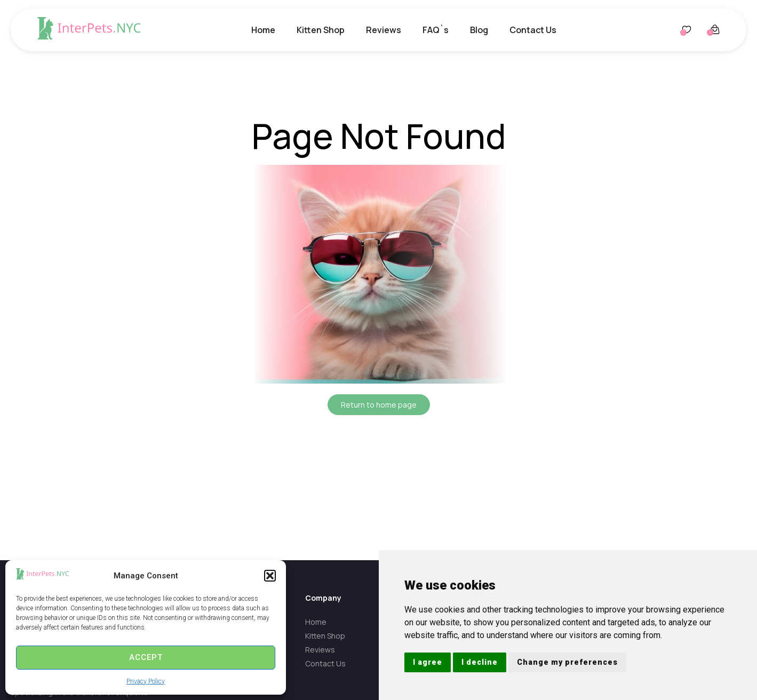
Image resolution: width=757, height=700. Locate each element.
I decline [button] (480, 662)
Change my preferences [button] (567, 662)
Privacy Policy (146, 681)
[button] (270, 576)
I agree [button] (428, 662)
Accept (146, 657)
